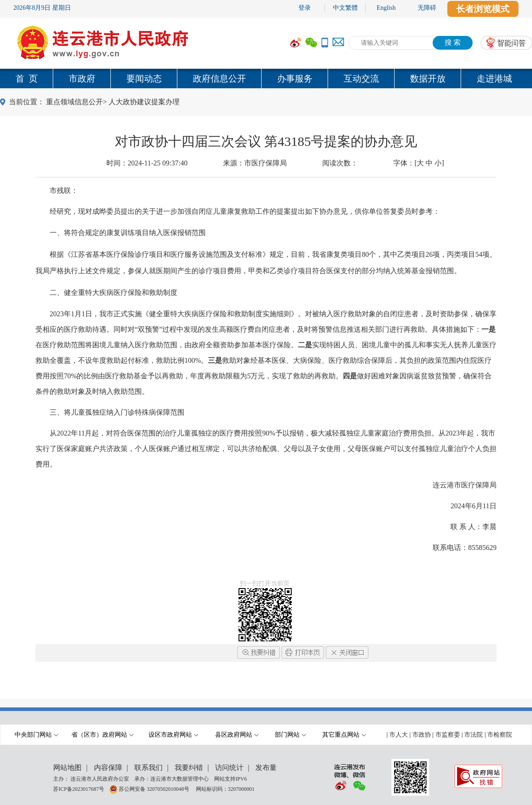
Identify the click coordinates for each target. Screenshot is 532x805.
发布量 (266, 768)
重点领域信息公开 (74, 102)
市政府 (82, 79)
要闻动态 (144, 79)
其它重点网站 (344, 735)
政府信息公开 (219, 79)
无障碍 (427, 8)
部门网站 (290, 735)
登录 (305, 8)
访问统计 (229, 768)
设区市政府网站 (173, 735)
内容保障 (108, 768)
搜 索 (453, 42)
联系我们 (149, 768)
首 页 (27, 79)
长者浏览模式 (483, 9)
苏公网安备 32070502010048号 (155, 789)
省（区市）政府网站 (102, 735)
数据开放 (428, 79)
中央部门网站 (36, 735)
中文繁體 (345, 8)
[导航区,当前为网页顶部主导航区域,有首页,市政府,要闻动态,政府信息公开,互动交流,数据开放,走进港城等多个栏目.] (266, 79)
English (386, 8)
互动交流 (361, 79)
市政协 (422, 735)
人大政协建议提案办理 (144, 102)
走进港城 (494, 79)
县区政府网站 (237, 735)
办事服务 (295, 79)
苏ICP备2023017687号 (79, 789)
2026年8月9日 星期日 (42, 8)
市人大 (399, 735)
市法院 (473, 735)
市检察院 (500, 735)
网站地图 (67, 768)
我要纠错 (189, 768)
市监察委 (448, 735)
